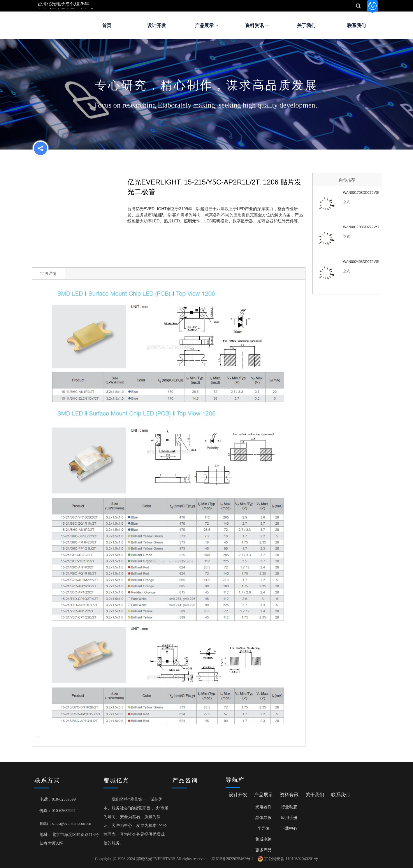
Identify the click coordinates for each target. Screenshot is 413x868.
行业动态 (289, 807)
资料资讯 (256, 26)
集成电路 (263, 839)
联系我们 (356, 26)
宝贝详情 (48, 273)
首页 (107, 26)
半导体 (263, 828)
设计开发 (157, 26)
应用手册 (289, 818)
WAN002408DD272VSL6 (361, 262)
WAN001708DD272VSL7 (361, 193)
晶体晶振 (263, 818)
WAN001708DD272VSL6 (361, 227)
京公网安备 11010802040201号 (288, 859)
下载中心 (289, 828)
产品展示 (206, 26)
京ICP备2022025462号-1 (232, 859)
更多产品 (263, 850)
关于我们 (306, 26)
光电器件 (263, 807)
